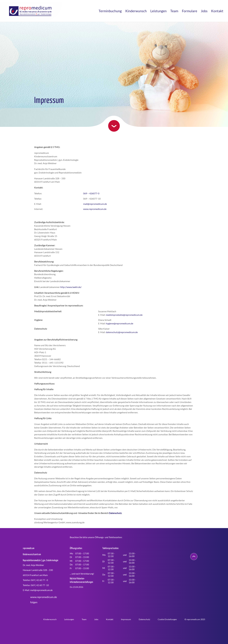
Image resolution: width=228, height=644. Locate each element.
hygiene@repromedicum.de (120, 323)
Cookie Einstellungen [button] (167, 619)
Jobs (204, 11)
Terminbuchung (110, 11)
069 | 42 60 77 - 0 (39, 580)
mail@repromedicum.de (95, 204)
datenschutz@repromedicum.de (122, 332)
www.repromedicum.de (95, 209)
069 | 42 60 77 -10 (40, 585)
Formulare (190, 11)
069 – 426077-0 (91, 193)
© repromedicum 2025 (195, 619)
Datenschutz (115, 513)
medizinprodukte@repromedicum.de (124, 315)
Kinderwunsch (136, 11)
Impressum (126, 619)
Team (174, 11)
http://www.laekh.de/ (71, 287)
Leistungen (158, 11)
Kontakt (217, 11)
